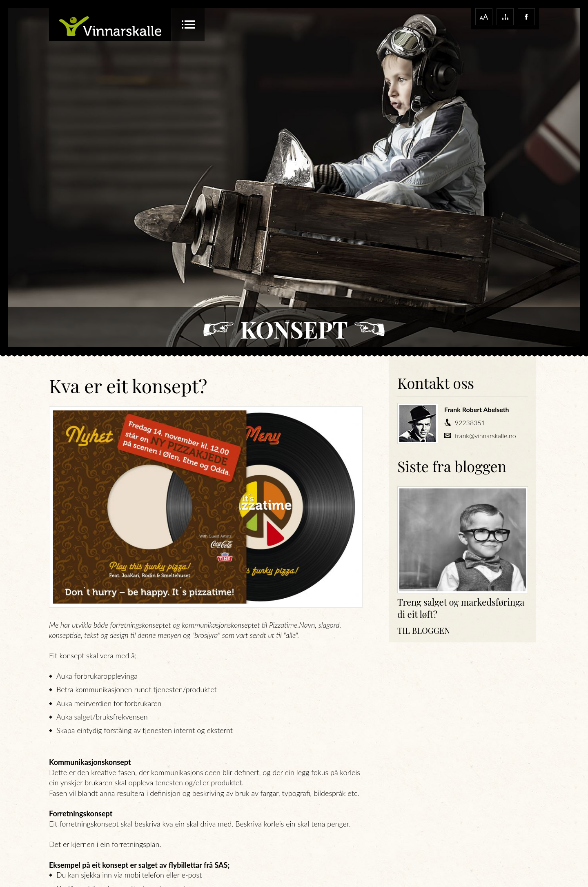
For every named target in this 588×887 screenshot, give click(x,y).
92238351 (470, 422)
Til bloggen (424, 630)
